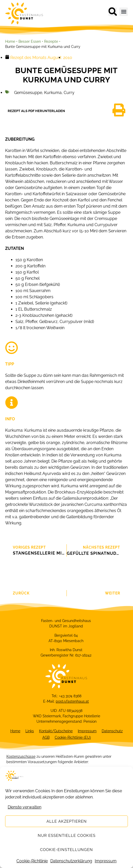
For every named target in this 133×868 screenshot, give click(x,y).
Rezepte (51, 41)
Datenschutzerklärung (71, 861)
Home (10, 41)
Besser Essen (30, 41)
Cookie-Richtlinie (32, 861)
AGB (46, 737)
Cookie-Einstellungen (66, 850)
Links (30, 731)
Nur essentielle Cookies (67, 836)
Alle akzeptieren (67, 821)
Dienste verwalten (25, 807)
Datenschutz (112, 731)
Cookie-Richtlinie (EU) (73, 737)
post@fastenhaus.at (72, 701)
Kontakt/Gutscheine (56, 731)
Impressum (106, 861)
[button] (113, 12)
